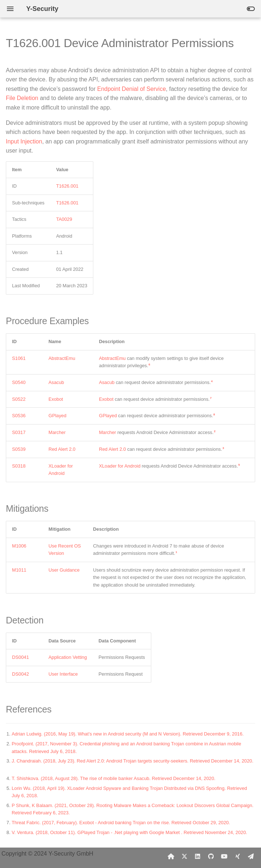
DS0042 (20, 674)
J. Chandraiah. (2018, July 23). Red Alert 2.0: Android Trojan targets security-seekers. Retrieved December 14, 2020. (133, 761)
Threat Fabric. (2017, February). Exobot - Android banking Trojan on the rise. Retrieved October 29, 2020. (121, 823)
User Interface (63, 674)
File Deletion (22, 98)
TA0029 (64, 219)
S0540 (19, 382)
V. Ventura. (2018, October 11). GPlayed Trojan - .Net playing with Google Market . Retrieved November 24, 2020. (129, 832)
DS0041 (20, 657)
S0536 (19, 416)
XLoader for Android (120, 466)
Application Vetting (68, 657)
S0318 (19, 466)
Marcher (57, 432)
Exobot (56, 399)
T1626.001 (67, 186)
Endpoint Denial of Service (132, 89)
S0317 (19, 432)
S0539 (19, 449)
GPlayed (57, 416)
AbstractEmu (62, 358)
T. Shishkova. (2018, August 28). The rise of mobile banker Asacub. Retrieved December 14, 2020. (114, 778)
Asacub (56, 382)
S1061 (19, 358)
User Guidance (64, 570)
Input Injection (24, 141)
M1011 (19, 570)
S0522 (19, 399)
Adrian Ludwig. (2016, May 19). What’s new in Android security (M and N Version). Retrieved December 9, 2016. (128, 734)
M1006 (19, 546)
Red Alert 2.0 (62, 449)
